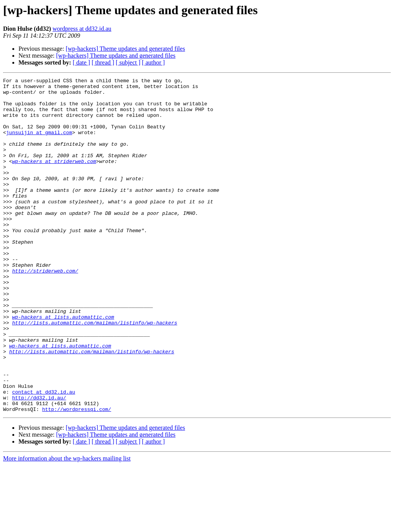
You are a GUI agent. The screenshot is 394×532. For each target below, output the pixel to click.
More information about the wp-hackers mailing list (67, 525)
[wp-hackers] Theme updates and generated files (125, 49)
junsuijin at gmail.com (39, 144)
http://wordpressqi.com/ (76, 476)
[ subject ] (128, 62)
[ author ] (154, 62)
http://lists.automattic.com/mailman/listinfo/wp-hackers (94, 372)
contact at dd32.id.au (43, 455)
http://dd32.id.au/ (39, 462)
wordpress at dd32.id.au (82, 29)
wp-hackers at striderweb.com (54, 178)
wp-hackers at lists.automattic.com (63, 365)
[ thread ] (103, 62)
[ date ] (81, 62)
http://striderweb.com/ (45, 310)
